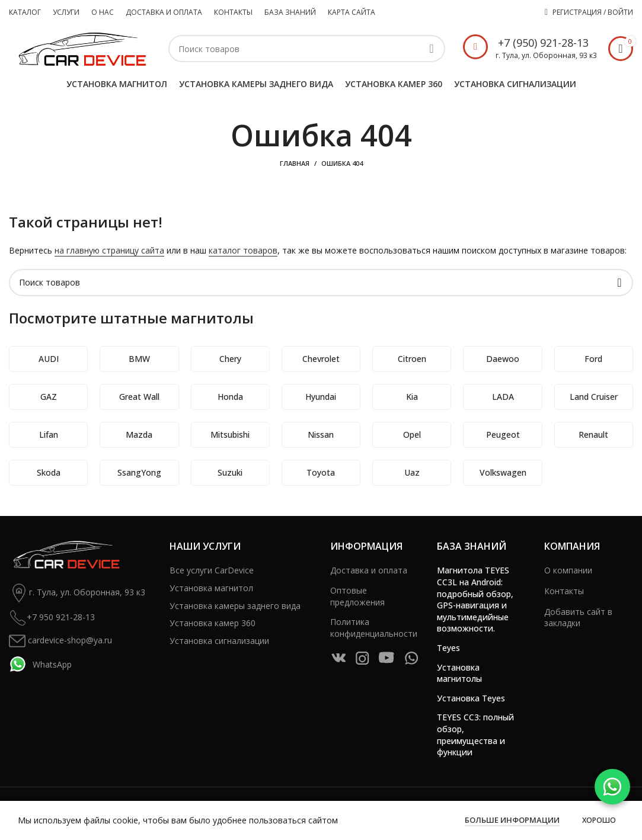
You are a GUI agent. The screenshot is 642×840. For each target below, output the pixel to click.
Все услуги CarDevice (212, 570)
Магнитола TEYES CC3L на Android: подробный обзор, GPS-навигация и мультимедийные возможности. (475, 599)
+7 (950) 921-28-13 (543, 43)
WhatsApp (40, 664)
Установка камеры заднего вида (235, 606)
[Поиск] (307, 49)
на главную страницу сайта (109, 250)
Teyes (448, 648)
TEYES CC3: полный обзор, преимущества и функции (475, 735)
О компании (568, 570)
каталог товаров (243, 250)
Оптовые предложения (357, 596)
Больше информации (512, 820)
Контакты (564, 591)
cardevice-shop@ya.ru (60, 641)
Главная (295, 163)
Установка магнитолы (459, 673)
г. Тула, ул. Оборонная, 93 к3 (77, 593)
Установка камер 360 (213, 623)
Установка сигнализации (219, 641)
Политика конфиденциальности (374, 628)
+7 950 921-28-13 (52, 618)
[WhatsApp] (612, 787)
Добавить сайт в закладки (578, 618)
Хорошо (599, 820)
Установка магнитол (211, 588)
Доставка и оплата (369, 570)
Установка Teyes (471, 698)
